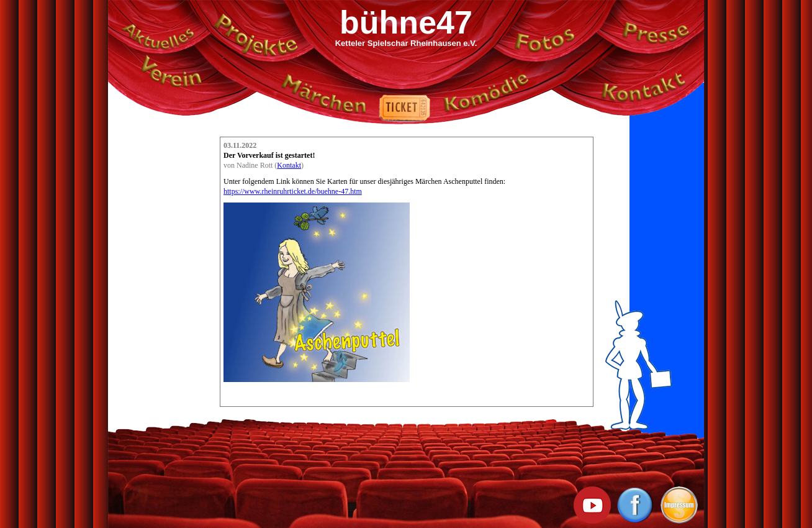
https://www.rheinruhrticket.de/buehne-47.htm (293, 191)
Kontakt (289, 165)
